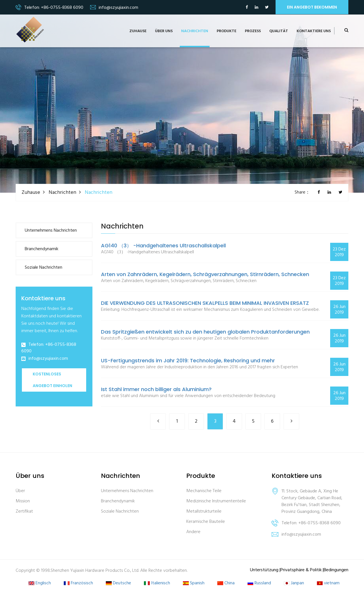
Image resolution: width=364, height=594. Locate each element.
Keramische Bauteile (206, 522)
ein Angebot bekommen (312, 7)
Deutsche (118, 583)
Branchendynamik (42, 249)
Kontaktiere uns (314, 31)
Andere (193, 532)
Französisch (78, 583)
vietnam (328, 583)
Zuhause (138, 31)
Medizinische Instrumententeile (216, 501)
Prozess (253, 31)
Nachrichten (195, 31)
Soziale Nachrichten (44, 268)
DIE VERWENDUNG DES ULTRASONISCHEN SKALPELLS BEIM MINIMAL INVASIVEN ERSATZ (205, 303)
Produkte (227, 31)
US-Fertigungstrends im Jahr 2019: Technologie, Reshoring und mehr (188, 361)
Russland (259, 583)
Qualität (279, 31)
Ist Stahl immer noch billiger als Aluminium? (156, 389)
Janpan (294, 583)
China (226, 583)
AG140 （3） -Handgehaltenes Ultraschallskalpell (163, 246)
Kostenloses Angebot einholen (52, 380)
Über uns (164, 31)
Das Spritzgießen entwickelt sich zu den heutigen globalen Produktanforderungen (205, 332)
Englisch (40, 583)
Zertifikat (24, 512)
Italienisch (157, 583)
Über (20, 491)
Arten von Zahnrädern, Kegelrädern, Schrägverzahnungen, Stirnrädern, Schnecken (205, 274)
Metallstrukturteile (204, 512)
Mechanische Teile (204, 491)
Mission (23, 501)
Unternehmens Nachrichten (51, 231)
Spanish (194, 583)
